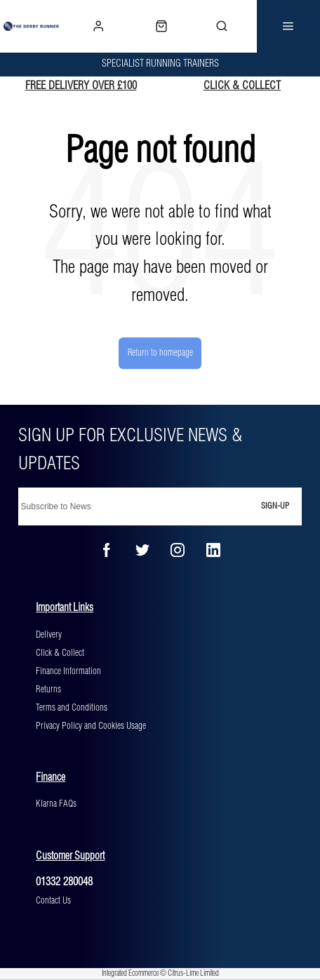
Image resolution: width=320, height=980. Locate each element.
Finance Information (68, 671)
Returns (48, 690)
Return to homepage (160, 353)
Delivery (49, 635)
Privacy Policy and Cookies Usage (91, 726)
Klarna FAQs (56, 804)
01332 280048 (64, 882)
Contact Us (53, 901)
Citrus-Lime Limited (193, 974)
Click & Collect (60, 653)
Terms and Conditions (72, 708)
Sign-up (275, 506)
